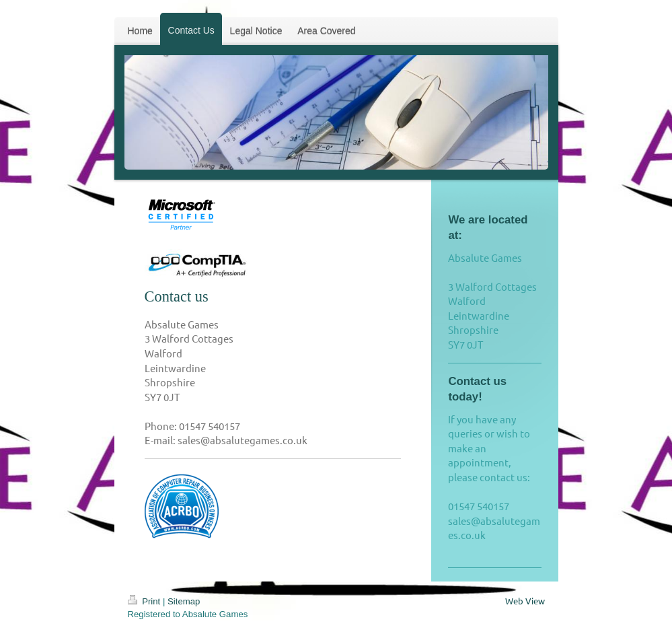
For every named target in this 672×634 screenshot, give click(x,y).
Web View (525, 601)
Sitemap (184, 601)
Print (145, 601)
